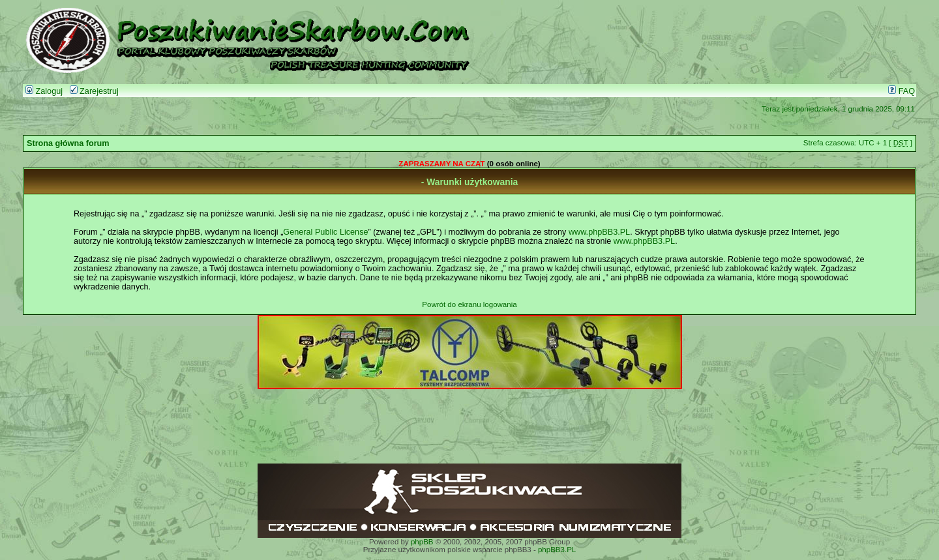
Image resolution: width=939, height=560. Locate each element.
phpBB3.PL (557, 550)
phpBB (422, 542)
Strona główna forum (68, 143)
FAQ (902, 91)
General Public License (325, 232)
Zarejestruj (94, 91)
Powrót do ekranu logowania (469, 304)
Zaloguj (44, 91)
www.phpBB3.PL (599, 232)
